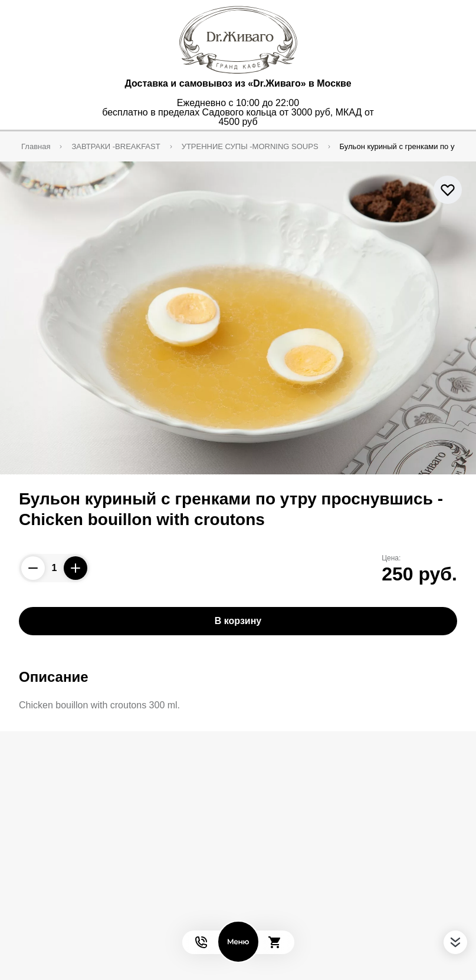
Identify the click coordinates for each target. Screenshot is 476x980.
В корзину (238, 621)
